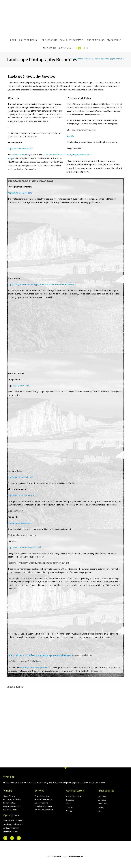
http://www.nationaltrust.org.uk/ (22, 495)
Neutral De (15, 655)
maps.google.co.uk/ (22, 386)
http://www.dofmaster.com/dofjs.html (24, 547)
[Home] (71, 59)
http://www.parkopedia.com (20, 523)
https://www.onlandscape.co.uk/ (34, 668)
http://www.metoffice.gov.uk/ (20, 149)
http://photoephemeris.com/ (20, 193)
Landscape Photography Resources (110, 59)
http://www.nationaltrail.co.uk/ (21, 477)
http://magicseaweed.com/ (79, 155)
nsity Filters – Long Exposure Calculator (47, 655)
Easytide (70, 136)
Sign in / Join (66, 48)
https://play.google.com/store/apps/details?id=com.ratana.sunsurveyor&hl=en (41, 284)
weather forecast (19, 155)
